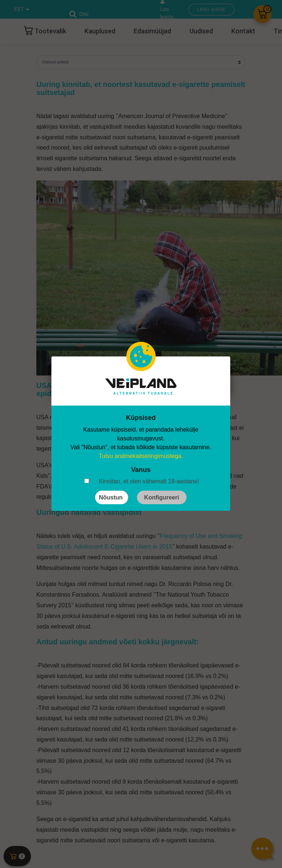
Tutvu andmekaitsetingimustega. (141, 456)
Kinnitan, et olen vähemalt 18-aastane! (149, 481)
